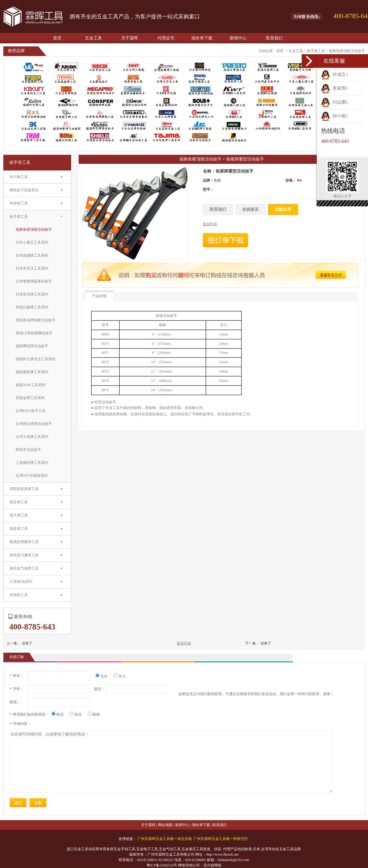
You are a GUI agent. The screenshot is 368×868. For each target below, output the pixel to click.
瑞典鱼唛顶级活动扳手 (347, 51)
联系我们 (274, 38)
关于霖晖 (130, 38)
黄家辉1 (335, 88)
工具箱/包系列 (21, 582)
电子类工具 (19, 515)
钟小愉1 (335, 116)
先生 (104, 676)
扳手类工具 (316, 51)
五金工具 (93, 38)
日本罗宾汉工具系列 (32, 268)
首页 (57, 38)
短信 (78, 714)
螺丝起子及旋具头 (24, 190)
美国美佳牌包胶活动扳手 (36, 320)
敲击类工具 (19, 502)
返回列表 (184, 643)
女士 (120, 676)
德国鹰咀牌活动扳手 (32, 346)
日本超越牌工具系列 (32, 255)
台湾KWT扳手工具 (31, 411)
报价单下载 (202, 38)
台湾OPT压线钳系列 (32, 476)
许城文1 (335, 74)
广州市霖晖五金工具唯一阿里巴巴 (221, 839)
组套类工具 (19, 529)
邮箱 (94, 714)
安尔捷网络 (212, 865)
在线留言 (250, 209)
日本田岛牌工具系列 (32, 294)
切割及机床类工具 (24, 489)
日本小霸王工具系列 (32, 242)
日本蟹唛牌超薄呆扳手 (34, 281)
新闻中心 (238, 38)
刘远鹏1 (335, 102)
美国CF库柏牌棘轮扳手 (34, 333)
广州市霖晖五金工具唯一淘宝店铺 (165, 839)
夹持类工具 (19, 203)
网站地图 (165, 825)
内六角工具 (19, 177)
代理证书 (166, 38)
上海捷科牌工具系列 (32, 463)
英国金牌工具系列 (30, 398)
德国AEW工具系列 (31, 385)
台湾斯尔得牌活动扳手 (34, 424)
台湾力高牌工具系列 (32, 437)
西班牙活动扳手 (28, 450)
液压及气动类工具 (24, 568)
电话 (60, 714)
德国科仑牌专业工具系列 (36, 359)
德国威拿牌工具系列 (32, 372)
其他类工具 (19, 595)
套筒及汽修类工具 (24, 555)
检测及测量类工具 (24, 542)
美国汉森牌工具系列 (32, 307)
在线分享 (283, 209)
